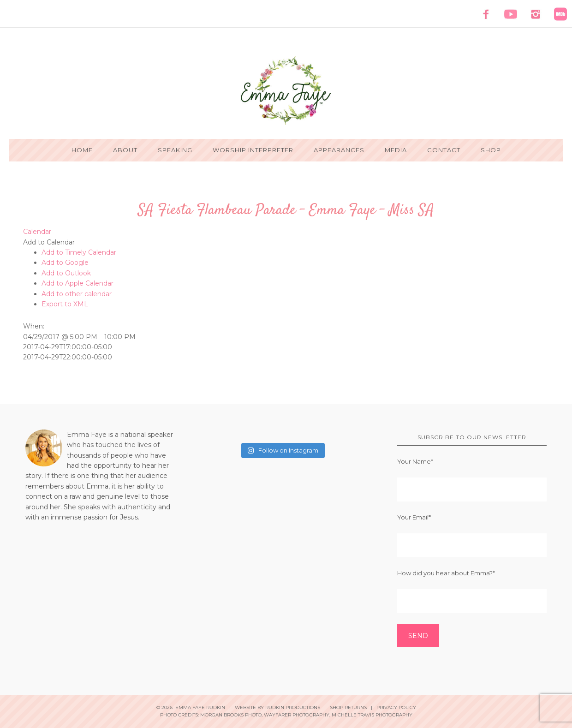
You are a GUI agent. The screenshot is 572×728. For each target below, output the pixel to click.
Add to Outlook (66, 273)
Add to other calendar (77, 294)
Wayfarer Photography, (297, 715)
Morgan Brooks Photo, (231, 715)
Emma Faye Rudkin (286, 90)
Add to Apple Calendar (77, 283)
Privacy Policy (396, 707)
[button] (49, 242)
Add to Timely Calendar (79, 252)
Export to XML (65, 304)
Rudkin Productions (293, 707)
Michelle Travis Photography (372, 715)
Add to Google (65, 263)
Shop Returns (348, 707)
